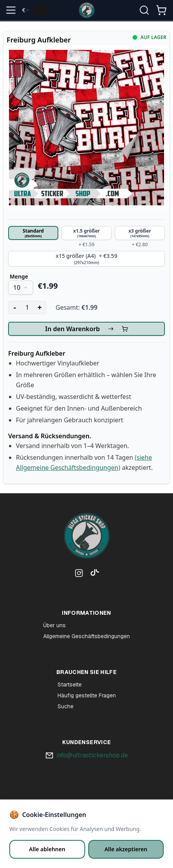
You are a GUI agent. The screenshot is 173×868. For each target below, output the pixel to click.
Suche (66, 706)
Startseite (70, 685)
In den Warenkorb (86, 329)
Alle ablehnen (47, 849)
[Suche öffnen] (144, 10)
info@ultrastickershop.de (92, 755)
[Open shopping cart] (161, 10)
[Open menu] (11, 10)
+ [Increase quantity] (39, 307)
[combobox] (26, 10)
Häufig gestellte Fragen (87, 695)
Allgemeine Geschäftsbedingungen (86, 636)
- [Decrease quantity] (15, 307)
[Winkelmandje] (161, 13)
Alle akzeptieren (126, 849)
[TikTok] (93, 575)
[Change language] (41, 10)
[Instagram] (79, 575)
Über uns (54, 625)
